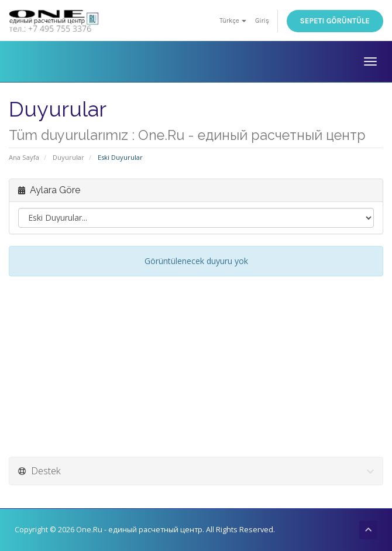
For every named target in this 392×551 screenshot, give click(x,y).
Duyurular (68, 157)
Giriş (262, 21)
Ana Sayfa (24, 157)
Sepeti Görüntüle (335, 21)
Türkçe (233, 21)
